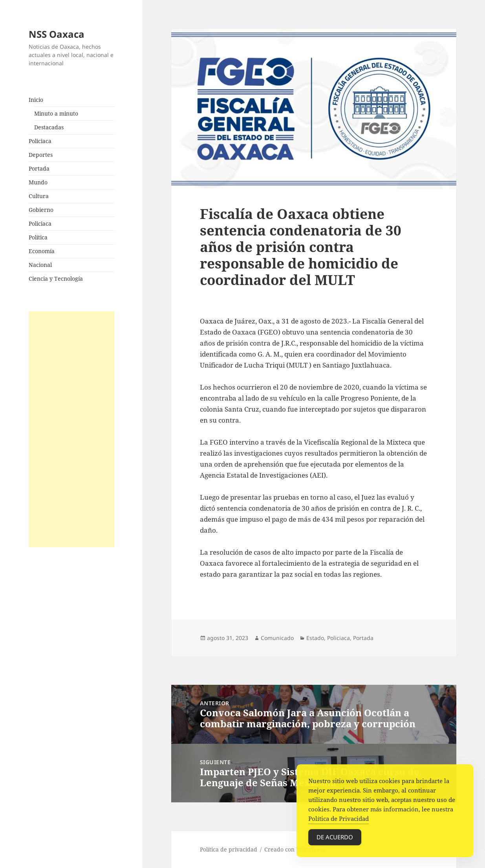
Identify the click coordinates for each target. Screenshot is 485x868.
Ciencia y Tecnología (56, 279)
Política (38, 237)
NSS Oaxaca (57, 34)
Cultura (39, 196)
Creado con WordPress (295, 849)
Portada (39, 168)
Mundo (38, 182)
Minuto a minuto (56, 113)
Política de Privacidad (339, 821)
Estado (315, 638)
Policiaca (40, 141)
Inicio (36, 100)
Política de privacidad (229, 849)
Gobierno (41, 210)
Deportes (41, 155)
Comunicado (277, 638)
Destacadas (49, 127)
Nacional (40, 265)
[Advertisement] (71, 429)
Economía (42, 251)
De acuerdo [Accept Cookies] (335, 840)
